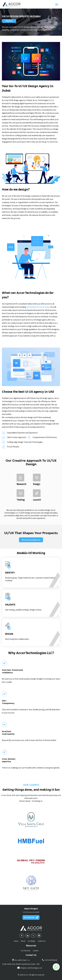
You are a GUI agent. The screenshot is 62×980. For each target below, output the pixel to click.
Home (16, 941)
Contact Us (42, 941)
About (23, 941)
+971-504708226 (51, 960)
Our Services (26, 951)
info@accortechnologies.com (31, 968)
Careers (36, 951)
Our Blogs (31, 941)
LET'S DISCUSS (31, 917)
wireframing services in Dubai (38, 307)
